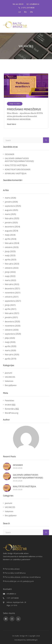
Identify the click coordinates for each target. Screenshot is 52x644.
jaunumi (8, 373)
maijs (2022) (10, 276)
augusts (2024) (11, 231)
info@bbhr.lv (34, 4)
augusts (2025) (11, 210)
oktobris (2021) (12, 297)
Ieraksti (10, 405)
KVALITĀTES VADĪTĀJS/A (16, 165)
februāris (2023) (12, 264)
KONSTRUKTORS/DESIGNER (18, 169)
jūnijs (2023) (10, 251)
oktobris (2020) (12, 330)
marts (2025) (10, 214)
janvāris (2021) (11, 317)
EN (31, 12)
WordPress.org (12, 413)
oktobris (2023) (12, 247)
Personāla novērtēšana (15, 573)
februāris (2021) (12, 313)
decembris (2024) (12, 227)
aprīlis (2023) (11, 260)
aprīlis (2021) (11, 309)
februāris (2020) (12, 355)
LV (20, 12)
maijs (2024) (10, 235)
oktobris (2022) (12, 268)
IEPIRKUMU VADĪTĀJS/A (16, 173)
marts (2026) (10, 198)
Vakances (9, 381)
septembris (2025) (13, 206)
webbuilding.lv (32, 640)
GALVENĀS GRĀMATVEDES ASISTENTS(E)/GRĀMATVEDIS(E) (19, 160)
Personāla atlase (12, 569)
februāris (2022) (12, 284)
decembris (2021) (12, 288)
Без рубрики (11, 385)
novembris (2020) (13, 326)
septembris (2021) (13, 301)
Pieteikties (9, 401)
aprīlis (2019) (11, 359)
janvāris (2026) (11, 202)
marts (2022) (10, 280)
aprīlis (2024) (11, 239)
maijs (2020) (10, 342)
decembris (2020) (12, 322)
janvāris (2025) (11, 223)
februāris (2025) (12, 218)
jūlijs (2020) (10, 338)
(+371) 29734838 (28, 8)
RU (25, 12)
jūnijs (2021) (10, 305)
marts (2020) (10, 350)
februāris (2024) (12, 243)
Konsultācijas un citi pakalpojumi (19, 581)
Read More (12, 124)
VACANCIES (10, 377)
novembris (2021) (13, 293)
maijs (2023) (10, 255)
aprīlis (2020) (11, 346)
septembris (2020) (13, 334)
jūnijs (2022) (10, 272)
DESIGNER (9, 154)
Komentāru (12, 409)
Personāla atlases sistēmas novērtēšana (23, 577)
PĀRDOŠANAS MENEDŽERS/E (24, 109)
